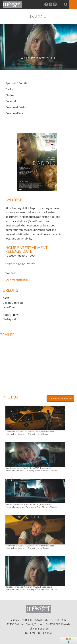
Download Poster (16, 107)
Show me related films (17, 280)
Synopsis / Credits (16, 83)
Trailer (9, 89)
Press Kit (11, 101)
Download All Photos (60, 399)
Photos (10, 95)
